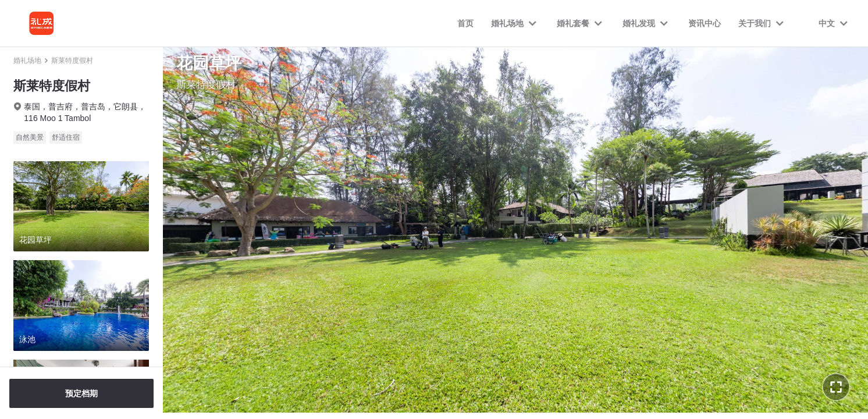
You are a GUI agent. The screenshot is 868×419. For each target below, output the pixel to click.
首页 (465, 23)
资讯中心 (705, 23)
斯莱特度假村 (72, 61)
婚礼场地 (27, 61)
